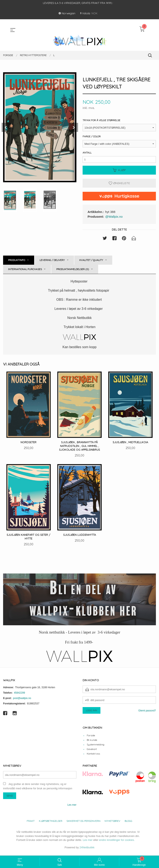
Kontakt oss (93, 756)
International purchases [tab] (25, 271)
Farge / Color (92, 137)
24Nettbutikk (87, 850)
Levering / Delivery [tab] (52, 262)
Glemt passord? (147, 713)
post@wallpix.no (22, 701)
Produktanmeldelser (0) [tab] (73, 271)
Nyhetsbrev (112, 824)
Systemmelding (96, 747)
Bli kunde (92, 743)
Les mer (72, 808)
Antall (87, 153)
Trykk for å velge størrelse (101, 121)
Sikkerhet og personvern (83, 824)
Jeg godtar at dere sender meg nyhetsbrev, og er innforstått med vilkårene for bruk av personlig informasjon (38, 789)
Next (73, 127)
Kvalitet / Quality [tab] (91, 262)
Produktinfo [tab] (17, 262)
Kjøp (119, 172)
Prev (6, 127)
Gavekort (92, 752)
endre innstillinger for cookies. (117, 843)
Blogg (128, 824)
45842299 (19, 695)
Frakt (31, 824)
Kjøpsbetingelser (51, 824)
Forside (91, 738)
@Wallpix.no (114, 218)
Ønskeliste (119, 185)
